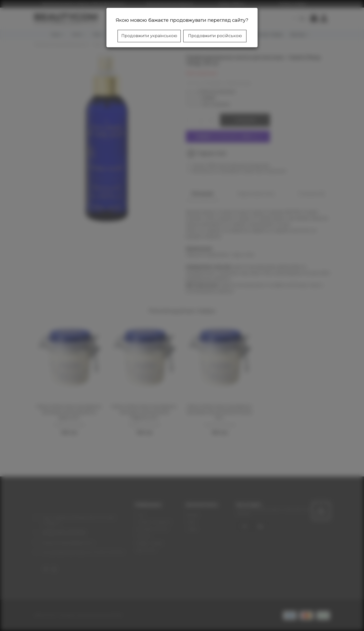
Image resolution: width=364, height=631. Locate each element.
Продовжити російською (215, 36)
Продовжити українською (149, 36)
